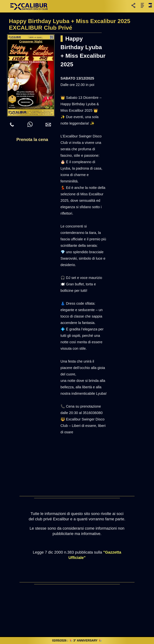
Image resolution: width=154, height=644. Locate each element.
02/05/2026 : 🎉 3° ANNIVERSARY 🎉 (77, 641)
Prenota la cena (32, 139)
